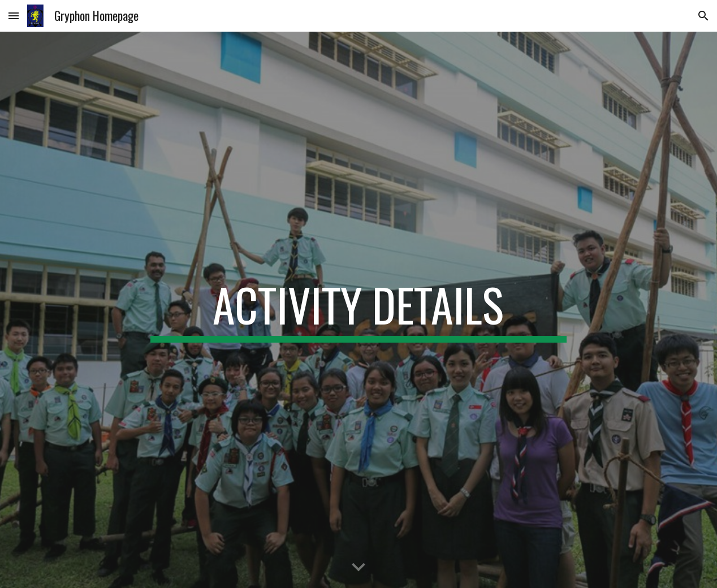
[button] (14, 16)
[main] (358, 310)
